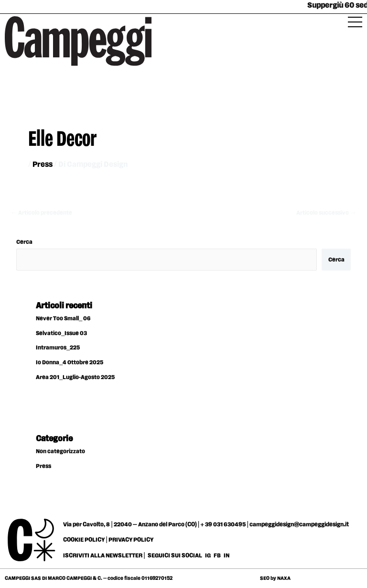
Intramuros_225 (58, 348)
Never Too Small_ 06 (63, 319)
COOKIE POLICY (84, 540)
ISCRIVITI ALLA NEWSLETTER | (104, 555)
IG (208, 555)
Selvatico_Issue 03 (61, 333)
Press (43, 165)
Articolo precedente (41, 213)
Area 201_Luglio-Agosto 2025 (75, 377)
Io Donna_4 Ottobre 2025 (70, 363)
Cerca (24, 242)
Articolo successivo (326, 213)
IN (227, 555)
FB (218, 555)
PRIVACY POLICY (131, 540)
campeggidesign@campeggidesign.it (299, 524)
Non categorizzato (60, 452)
